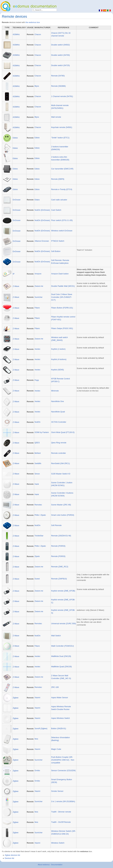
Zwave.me (39, 286)
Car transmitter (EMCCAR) (62, 169)
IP (14, 274)
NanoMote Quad (58, 412)
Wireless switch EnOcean (62, 231)
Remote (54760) (58, 76)
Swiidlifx (38, 463)
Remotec (38, 505)
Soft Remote (56, 525)
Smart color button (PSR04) (63, 515)
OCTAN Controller (59, 422)
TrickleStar (39, 536)
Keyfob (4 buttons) (59, 359)
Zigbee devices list (12, 855)
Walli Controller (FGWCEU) (63, 646)
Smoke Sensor (57, 791)
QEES (37, 443)
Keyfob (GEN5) (58, 370)
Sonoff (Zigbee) (41, 729)
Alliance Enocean (42, 241)
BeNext (38, 453)
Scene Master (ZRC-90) (61, 505)
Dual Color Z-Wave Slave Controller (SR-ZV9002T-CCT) (62, 297)
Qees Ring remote (59, 443)
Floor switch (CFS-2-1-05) (62, 220)
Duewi (37, 579)
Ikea (36, 739)
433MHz (16, 34)
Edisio (15, 138)
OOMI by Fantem (42, 432)
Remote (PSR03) (58, 546)
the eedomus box (33, 22)
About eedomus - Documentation (50, 865)
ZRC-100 (55, 687)
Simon (37, 474)
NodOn (37, 422)
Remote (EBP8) (58, 179)
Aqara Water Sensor (60, 698)
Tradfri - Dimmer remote (61, 812)
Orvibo (37, 771)
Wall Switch (56, 636)
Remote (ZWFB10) (59, 579)
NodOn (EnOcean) (42, 210)
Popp (37, 380)
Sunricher (38, 297)
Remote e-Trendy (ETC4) (62, 189)
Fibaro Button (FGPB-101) (62, 308)
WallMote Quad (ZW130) (62, 667)
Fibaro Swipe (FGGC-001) (62, 328)
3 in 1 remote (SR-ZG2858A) (63, 802)
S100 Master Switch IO (61, 474)
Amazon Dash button (60, 274)
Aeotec (37, 349)
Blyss (37, 86)
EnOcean (17, 200)
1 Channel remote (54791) (62, 96)
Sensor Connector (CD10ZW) (63, 771)
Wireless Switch (58, 843)
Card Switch (56, 210)
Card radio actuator (59, 200)
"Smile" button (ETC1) (60, 138)
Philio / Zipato (40, 515)
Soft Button (56, 251)
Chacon (38, 34)
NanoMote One (58, 401)
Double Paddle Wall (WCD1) (63, 286)
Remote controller (59, 453)
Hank (37, 484)
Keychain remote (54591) (62, 127)
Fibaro (37, 308)
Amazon (38, 274)
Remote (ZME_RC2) (60, 567)
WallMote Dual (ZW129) (61, 656)
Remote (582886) (58, 86)
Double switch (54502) (60, 45)
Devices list (9, 858)
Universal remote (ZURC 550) (64, 624)
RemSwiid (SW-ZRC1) (61, 463)
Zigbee (16, 698)
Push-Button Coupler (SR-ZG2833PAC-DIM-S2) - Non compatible (63, 760)
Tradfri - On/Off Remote (61, 822)
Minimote (55, 391)
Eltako (37, 200)
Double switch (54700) (60, 55)
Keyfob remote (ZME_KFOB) (63, 591)
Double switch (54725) (60, 65)
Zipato (37, 556)
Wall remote (56, 117)
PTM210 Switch (58, 241)
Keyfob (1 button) (58, 349)
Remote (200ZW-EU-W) (61, 536)
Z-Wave (16, 286)
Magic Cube (56, 749)
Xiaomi (37, 698)
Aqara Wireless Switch (61, 718)
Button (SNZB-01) (59, 729)
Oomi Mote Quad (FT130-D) (63, 432)
